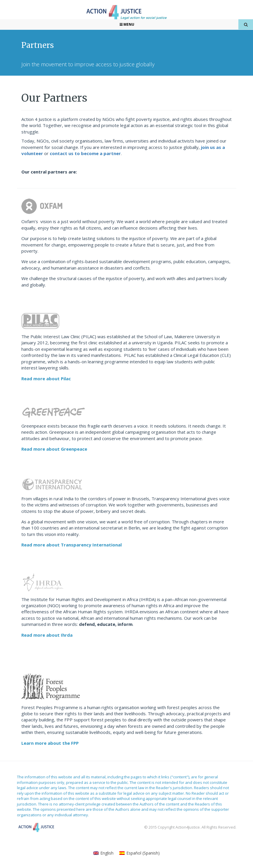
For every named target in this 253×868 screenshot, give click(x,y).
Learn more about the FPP (50, 743)
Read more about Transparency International (72, 545)
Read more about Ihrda (47, 635)
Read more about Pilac (46, 379)
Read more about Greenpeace (54, 449)
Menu (127, 24)
